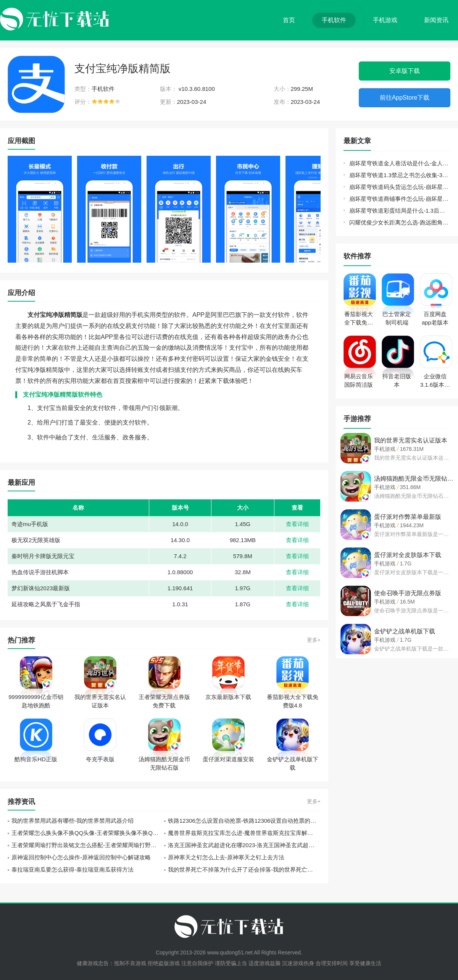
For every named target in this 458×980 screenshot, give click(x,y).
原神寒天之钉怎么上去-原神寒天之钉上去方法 (226, 857)
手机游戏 (385, 20)
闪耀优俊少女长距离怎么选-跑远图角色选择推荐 (400, 222)
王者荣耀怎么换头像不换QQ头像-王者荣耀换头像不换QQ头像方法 (88, 833)
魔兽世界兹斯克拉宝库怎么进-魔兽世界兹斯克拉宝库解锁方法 (244, 833)
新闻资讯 (436, 20)
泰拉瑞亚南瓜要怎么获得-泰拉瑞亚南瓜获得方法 (73, 869)
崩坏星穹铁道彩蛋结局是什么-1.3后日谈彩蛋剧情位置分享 (400, 211)
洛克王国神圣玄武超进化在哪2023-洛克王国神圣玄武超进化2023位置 (244, 845)
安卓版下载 (405, 71)
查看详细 (297, 524)
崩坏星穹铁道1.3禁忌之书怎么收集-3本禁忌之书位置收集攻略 (400, 175)
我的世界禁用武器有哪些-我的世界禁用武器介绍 (73, 821)
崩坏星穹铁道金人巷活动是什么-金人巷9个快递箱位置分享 (400, 163)
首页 (289, 20)
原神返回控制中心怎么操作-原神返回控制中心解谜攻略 (81, 857)
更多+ (314, 640)
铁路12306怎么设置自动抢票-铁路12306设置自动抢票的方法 (244, 821)
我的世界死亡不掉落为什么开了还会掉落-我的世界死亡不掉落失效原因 (244, 869)
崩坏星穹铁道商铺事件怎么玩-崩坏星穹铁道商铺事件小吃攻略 (400, 199)
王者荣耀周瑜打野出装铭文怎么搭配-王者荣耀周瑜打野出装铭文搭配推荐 (88, 845)
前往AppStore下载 (405, 98)
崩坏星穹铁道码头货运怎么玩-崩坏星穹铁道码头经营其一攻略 (400, 187)
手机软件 (334, 20)
